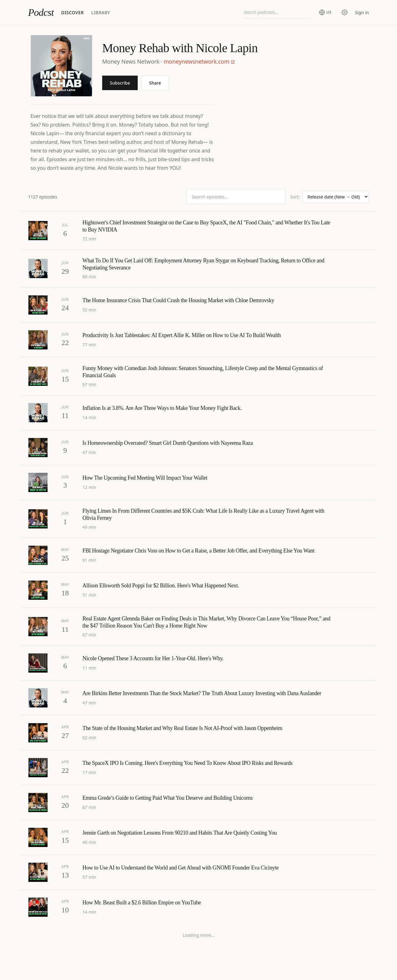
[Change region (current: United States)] (325, 12)
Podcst (41, 12)
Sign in (362, 13)
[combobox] (278, 12)
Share (155, 83)
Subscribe (120, 83)
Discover (72, 13)
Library (101, 13)
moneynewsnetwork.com (200, 61)
